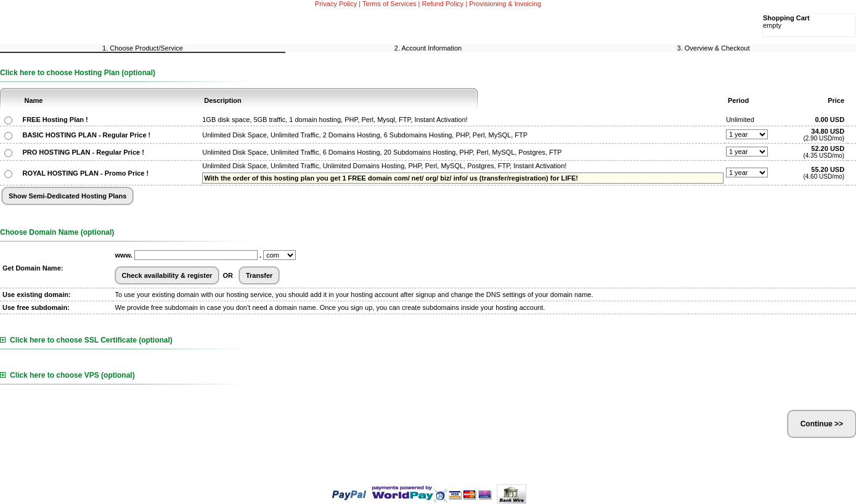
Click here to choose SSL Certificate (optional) (86, 340)
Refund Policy (443, 4)
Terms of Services (389, 4)
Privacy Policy (336, 4)
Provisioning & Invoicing (505, 4)
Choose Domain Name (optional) (57, 232)
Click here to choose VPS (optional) (67, 375)
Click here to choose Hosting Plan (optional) (78, 73)
